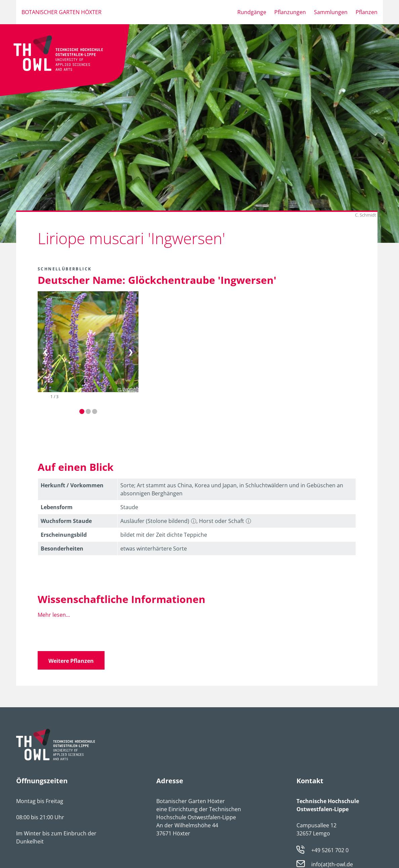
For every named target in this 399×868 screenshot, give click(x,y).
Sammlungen (331, 12)
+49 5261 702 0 (330, 850)
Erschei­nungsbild (64, 535)
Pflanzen (367, 12)
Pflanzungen (290, 12)
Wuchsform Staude (66, 521)
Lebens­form (57, 507)
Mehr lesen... (54, 615)
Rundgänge (252, 12)
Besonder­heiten (62, 549)
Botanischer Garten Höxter (62, 12)
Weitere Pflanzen (71, 661)
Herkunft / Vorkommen (72, 485)
